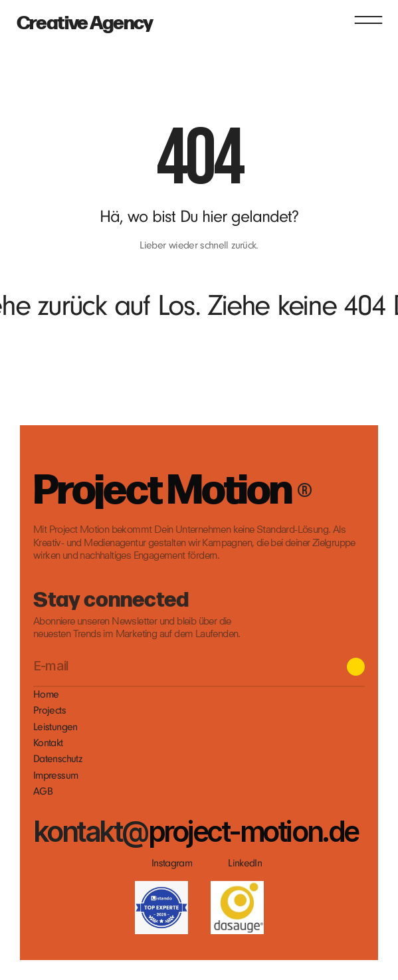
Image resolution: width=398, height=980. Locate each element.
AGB (43, 791)
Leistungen (55, 727)
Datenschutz (57, 759)
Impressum (55, 775)
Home (46, 694)
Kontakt (48, 743)
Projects (50, 710)
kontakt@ (91, 831)
